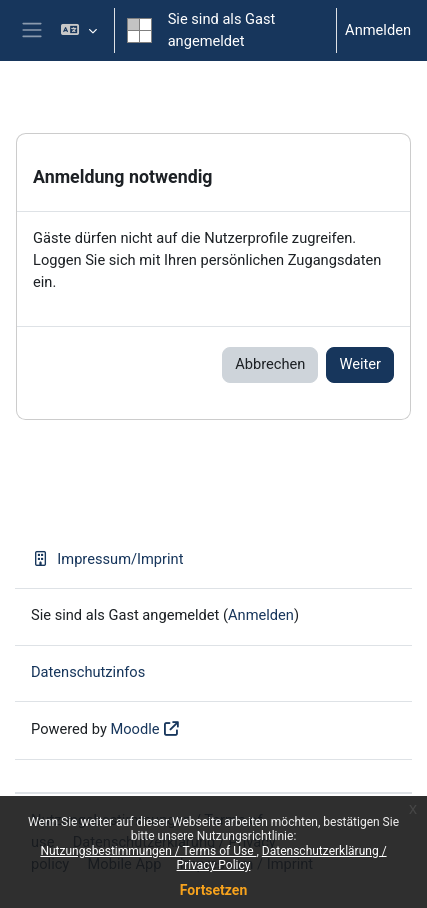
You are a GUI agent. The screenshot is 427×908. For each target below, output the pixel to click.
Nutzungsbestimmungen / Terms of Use (148, 851)
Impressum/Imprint (107, 559)
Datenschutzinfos (88, 672)
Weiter (360, 364)
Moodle (134, 729)
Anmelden (378, 30)
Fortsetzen (214, 890)
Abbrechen (270, 364)
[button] (78, 30)
